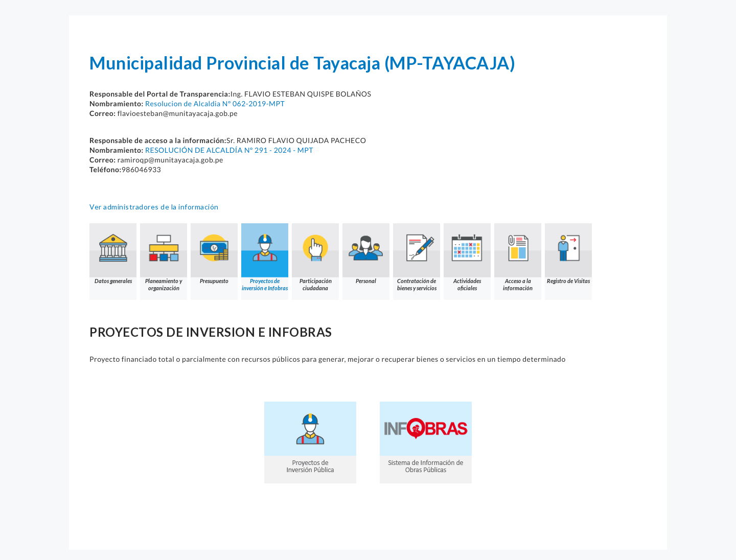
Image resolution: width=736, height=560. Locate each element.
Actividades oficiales (467, 257)
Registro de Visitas (568, 254)
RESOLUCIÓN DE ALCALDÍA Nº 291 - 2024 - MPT (229, 150)
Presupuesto (214, 254)
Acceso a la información (518, 257)
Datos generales (113, 254)
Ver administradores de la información (154, 207)
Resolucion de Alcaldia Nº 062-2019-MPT (215, 103)
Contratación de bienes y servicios (417, 257)
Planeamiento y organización (164, 257)
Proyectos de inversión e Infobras (265, 257)
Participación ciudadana (315, 257)
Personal (366, 254)
